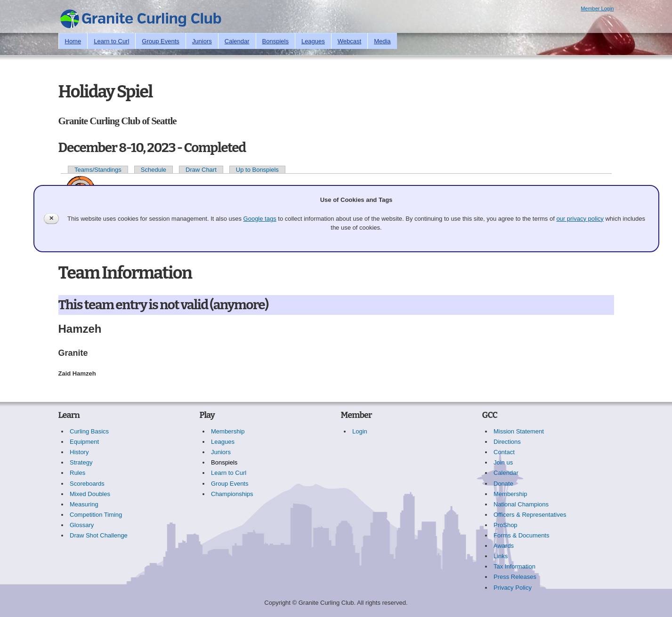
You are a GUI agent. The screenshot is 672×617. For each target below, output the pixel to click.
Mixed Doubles (90, 494)
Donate (503, 484)
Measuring (84, 504)
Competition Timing (96, 515)
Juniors (202, 41)
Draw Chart (201, 170)
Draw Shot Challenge (99, 535)
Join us (503, 462)
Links (501, 556)
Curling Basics (89, 431)
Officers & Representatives (530, 515)
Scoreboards (87, 484)
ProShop (506, 525)
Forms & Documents (521, 535)
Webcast (349, 41)
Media (382, 41)
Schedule (154, 170)
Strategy (81, 462)
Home (73, 41)
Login (360, 431)
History (79, 452)
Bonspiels (275, 41)
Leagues (313, 41)
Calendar (237, 41)
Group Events (161, 41)
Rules (77, 473)
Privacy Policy (513, 588)
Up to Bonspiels (257, 170)
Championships (232, 494)
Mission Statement (519, 431)
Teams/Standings (98, 170)
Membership (228, 431)
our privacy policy (580, 219)
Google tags (260, 219)
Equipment (84, 442)
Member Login (597, 8)
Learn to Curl (111, 41)
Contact (504, 452)
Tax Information (514, 566)
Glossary (82, 525)
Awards (504, 546)
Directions (507, 442)
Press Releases (515, 577)
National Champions (521, 504)
